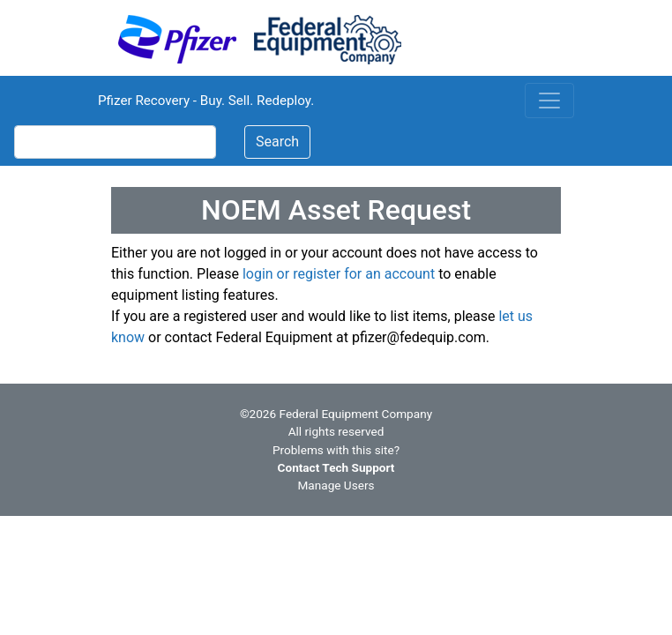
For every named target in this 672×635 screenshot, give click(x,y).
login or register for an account (339, 274)
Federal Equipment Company (356, 414)
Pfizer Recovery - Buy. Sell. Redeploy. (206, 101)
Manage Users (336, 485)
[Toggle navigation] (549, 101)
